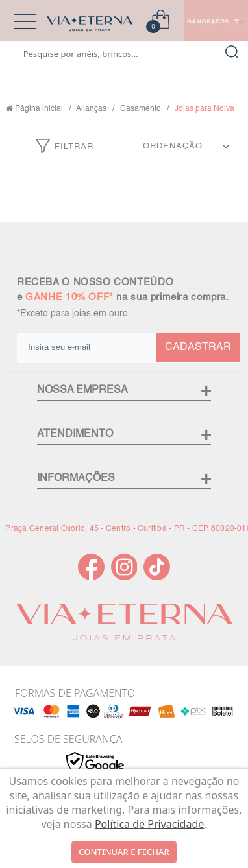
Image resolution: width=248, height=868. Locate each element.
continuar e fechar (124, 852)
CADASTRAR (198, 347)
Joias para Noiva (205, 109)
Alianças (91, 109)
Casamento (141, 109)
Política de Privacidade (149, 824)
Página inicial (39, 109)
